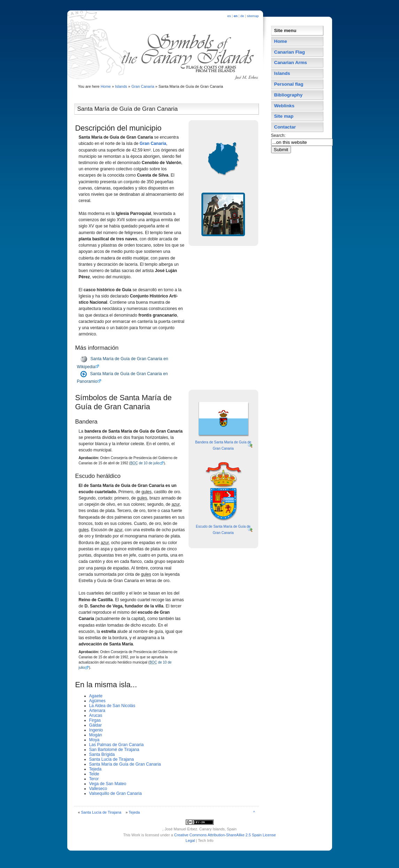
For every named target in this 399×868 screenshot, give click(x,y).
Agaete (96, 696)
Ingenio (96, 730)
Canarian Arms (291, 63)
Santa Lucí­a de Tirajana (112, 759)
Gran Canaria (143, 86)
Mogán (96, 735)
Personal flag (289, 84)
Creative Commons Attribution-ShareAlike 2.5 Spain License (225, 835)
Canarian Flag (290, 52)
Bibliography (289, 95)
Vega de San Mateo (108, 784)
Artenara (97, 711)
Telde (94, 774)
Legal (190, 840)
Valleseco (98, 789)
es (229, 16)
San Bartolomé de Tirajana (114, 750)
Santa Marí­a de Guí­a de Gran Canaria (125, 764)
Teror (94, 779)
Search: (279, 135)
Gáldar (96, 725)
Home (106, 86)
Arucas (96, 715)
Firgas (95, 720)
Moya (94, 740)
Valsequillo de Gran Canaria (116, 793)
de (242, 16)
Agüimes (97, 701)
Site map (284, 116)
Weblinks (284, 106)
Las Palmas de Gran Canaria (117, 745)
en (235, 16)
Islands (121, 86)
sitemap (253, 16)
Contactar (285, 127)
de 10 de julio (145, 463)
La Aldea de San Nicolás (112, 706)
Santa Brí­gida (102, 754)
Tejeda (95, 769)
